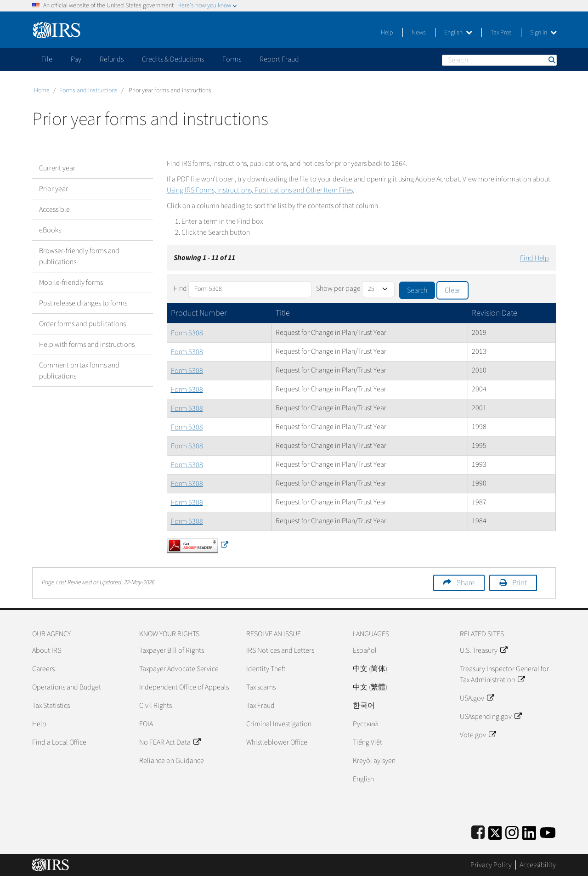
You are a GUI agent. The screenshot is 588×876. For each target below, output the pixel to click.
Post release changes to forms (83, 303)
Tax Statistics (51, 706)
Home (42, 90)
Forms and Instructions (88, 90)
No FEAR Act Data (170, 742)
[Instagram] (512, 831)
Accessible (54, 209)
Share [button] (466, 583)
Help (387, 33)
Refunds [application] (112, 59)
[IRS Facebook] (478, 831)
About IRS (47, 650)
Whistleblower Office (277, 742)
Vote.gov (478, 735)
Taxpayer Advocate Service (179, 669)
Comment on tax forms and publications (79, 371)
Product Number (199, 313)
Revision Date (495, 313)
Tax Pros (501, 33)
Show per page (338, 288)
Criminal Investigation (279, 724)
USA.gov (477, 698)
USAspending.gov (491, 717)
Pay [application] (76, 59)
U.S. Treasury (483, 650)
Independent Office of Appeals (184, 687)
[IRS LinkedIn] (529, 831)
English (458, 33)
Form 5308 (187, 333)
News (419, 33)
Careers (43, 669)
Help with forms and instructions (87, 345)
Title (283, 313)
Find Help (534, 258)
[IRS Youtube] (548, 831)
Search (551, 60)
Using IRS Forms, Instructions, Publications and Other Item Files (260, 190)
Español (365, 650)
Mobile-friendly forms (71, 283)
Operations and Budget (67, 687)
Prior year (54, 189)
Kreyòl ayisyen (374, 761)
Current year (57, 168)
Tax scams (261, 687)
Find (180, 288)
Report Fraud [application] (279, 59)
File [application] (47, 59)
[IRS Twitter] (495, 831)
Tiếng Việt (367, 742)
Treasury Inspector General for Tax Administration (504, 674)
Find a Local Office (59, 742)
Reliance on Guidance (172, 761)
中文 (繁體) (370, 687)
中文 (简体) (370, 669)
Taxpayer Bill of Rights (172, 650)
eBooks (50, 230)
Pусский (365, 724)
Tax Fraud (260, 706)
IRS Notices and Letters (280, 650)
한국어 (364, 706)
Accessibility (538, 865)
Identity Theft (266, 669)
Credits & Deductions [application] (173, 59)
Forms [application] (232, 59)
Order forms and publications (82, 324)
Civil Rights (155, 706)
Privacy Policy (491, 865)
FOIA (146, 724)
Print (520, 583)
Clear (452, 290)
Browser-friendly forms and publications (79, 256)
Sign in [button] (543, 33)
